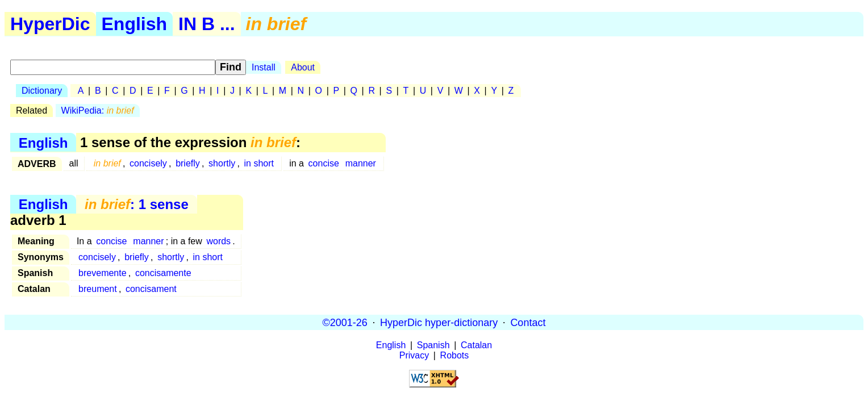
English (135, 24)
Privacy (414, 355)
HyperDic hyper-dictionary (439, 322)
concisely (148, 163)
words (218, 241)
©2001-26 (345, 322)
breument (98, 289)
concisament (151, 289)
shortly (222, 163)
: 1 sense (137, 204)
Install (264, 67)
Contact (528, 322)
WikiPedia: (98, 110)
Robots (455, 355)
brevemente (103, 273)
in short (258, 163)
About (303, 67)
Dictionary (42, 91)
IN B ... (207, 24)
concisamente (163, 273)
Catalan (476, 345)
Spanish (433, 345)
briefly (188, 163)
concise (324, 163)
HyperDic (50, 24)
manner (361, 163)
